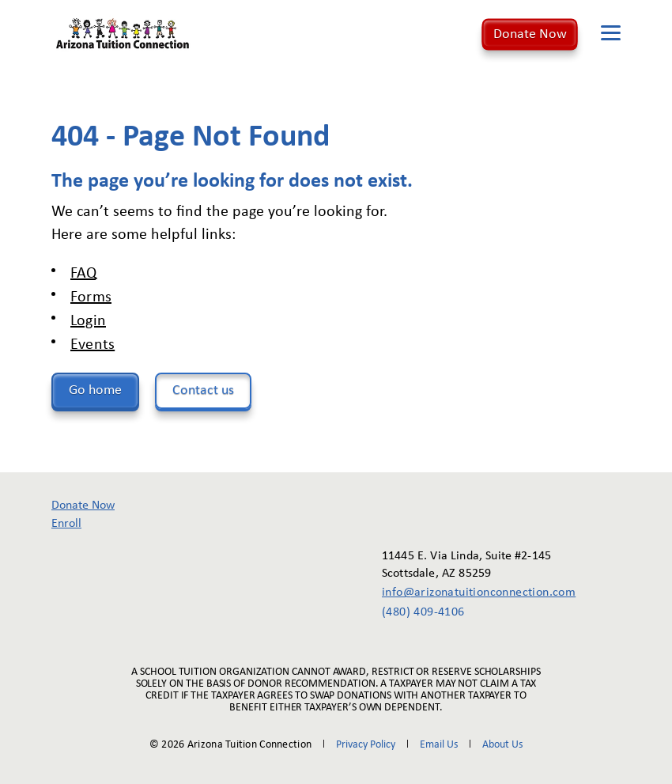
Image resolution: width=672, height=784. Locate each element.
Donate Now (530, 34)
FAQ (84, 274)
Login (88, 321)
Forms (91, 297)
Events (92, 345)
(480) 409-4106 (423, 612)
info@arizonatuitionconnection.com (468, 593)
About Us (502, 745)
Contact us (203, 390)
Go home (95, 390)
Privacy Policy (366, 745)
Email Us (439, 745)
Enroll (66, 524)
